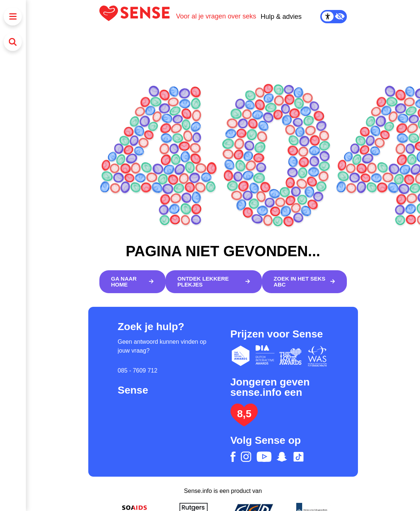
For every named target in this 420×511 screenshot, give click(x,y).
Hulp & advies (281, 17)
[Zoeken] (13, 42)
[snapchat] (282, 457)
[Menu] (13, 16)
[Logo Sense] (138, 16)
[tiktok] (298, 457)
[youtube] (264, 457)
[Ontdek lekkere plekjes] (214, 282)
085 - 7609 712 (138, 371)
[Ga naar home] (133, 282)
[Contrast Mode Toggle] (334, 17)
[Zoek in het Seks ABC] (304, 282)
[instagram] (246, 457)
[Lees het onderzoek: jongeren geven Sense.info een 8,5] (244, 423)
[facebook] (233, 457)
